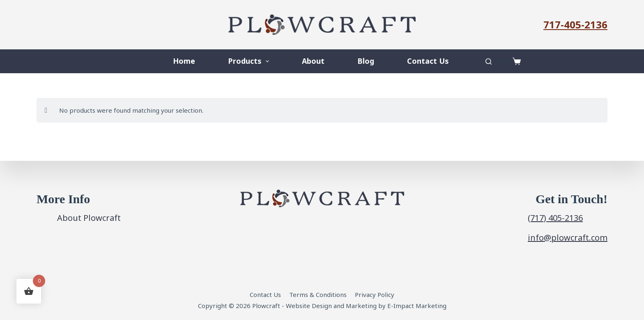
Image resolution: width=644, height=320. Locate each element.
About (313, 61)
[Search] (489, 61)
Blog (366, 61)
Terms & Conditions (318, 294)
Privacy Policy (375, 294)
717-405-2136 (575, 24)
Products (250, 61)
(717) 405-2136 (555, 218)
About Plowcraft (89, 218)
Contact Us (428, 61)
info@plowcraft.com (568, 238)
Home (184, 61)
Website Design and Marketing (331, 306)
